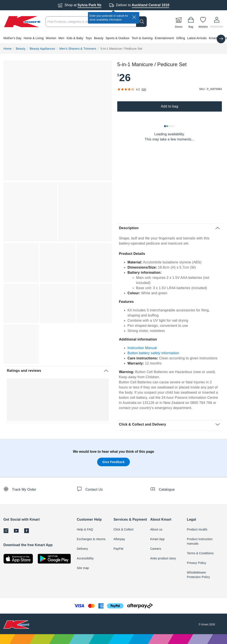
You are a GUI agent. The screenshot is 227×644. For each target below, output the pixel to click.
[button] (113, 38)
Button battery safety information (153, 353)
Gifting (181, 38)
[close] (134, 17)
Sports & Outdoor (118, 38)
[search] (142, 22)
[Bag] (191, 22)
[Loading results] (169, 126)
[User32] (217, 22)
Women (51, 38)
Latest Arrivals (197, 38)
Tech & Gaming (142, 38)
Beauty (99, 38)
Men (61, 38)
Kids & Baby (75, 38)
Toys (89, 38)
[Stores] (179, 22)
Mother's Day (12, 38)
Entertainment (164, 38)
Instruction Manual (142, 348)
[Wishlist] (204, 22)
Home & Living (34, 38)
